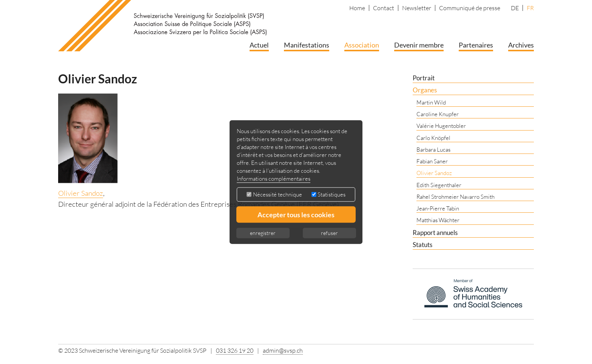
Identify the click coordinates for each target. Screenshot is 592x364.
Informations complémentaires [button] (274, 179)
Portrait (424, 78)
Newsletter (417, 8)
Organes (425, 90)
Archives (521, 45)
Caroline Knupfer (438, 114)
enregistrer (263, 233)
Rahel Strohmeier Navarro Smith (456, 197)
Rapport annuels (435, 233)
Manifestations (307, 45)
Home (357, 8)
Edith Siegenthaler (439, 185)
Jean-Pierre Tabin (438, 208)
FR (530, 8)
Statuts (422, 245)
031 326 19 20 (235, 350)
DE (515, 8)
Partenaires (476, 45)
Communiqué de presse (470, 8)
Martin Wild (431, 102)
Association (362, 45)
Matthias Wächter (438, 220)
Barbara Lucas (433, 150)
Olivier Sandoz (81, 193)
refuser (329, 233)
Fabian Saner (432, 161)
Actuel (259, 45)
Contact (384, 8)
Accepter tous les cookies (296, 215)
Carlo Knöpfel (433, 138)
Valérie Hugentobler (441, 126)
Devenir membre (419, 45)
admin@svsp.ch (283, 350)
